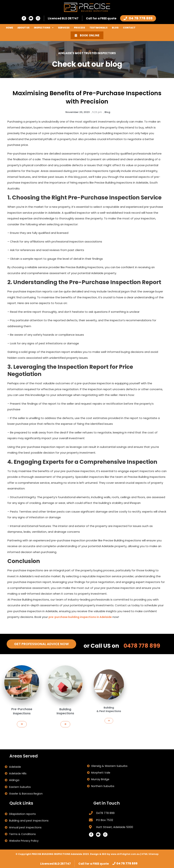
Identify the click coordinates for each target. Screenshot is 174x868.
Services (64, 28)
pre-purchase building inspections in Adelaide (83, 616)
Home (9, 28)
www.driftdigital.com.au (126, 854)
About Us (23, 28)
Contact (129, 28)
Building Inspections (65, 699)
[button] (22, 714)
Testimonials (98, 28)
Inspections (44, 28)
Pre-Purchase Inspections (22, 705)
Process (79, 28)
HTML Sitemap (150, 854)
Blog (115, 28)
